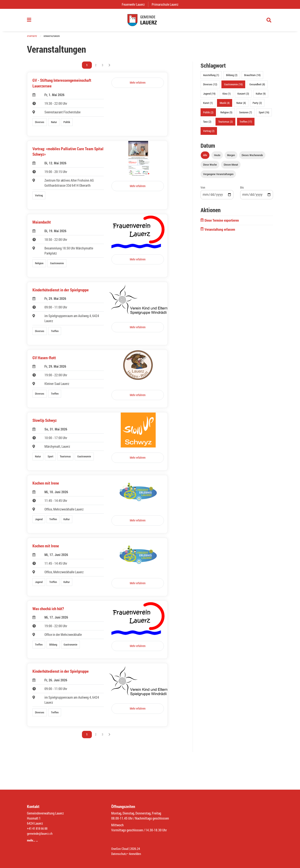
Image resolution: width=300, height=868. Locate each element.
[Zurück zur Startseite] (150, 21)
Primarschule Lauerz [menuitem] (167, 4)
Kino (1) (227, 96)
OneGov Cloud (120, 849)
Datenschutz (119, 854)
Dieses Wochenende (252, 157)
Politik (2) (208, 114)
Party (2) (257, 105)
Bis (242, 190)
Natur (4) (241, 105)
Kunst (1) (208, 105)
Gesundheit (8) (257, 87)
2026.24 (137, 849)
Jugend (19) (209, 96)
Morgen (231, 157)
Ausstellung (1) (211, 77)
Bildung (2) (232, 77)
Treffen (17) (246, 124)
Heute (217, 157)
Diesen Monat (231, 167)
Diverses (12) (210, 87)
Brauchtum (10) (252, 77)
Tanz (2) (207, 124)
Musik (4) (225, 105)
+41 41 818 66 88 (38, 828)
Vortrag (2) (209, 133)
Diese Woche (210, 167)
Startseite (32, 38)
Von (203, 190)
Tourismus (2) (226, 124)
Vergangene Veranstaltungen (218, 176)
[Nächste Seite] (109, 67)
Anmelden (137, 854)
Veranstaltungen (53, 38)
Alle (205, 157)
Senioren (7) (246, 114)
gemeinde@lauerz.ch (41, 833)
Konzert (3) (243, 96)
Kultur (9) (261, 96)
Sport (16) (264, 114)
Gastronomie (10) (233, 87)
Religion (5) (226, 114)
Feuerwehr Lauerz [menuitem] (135, 4)
